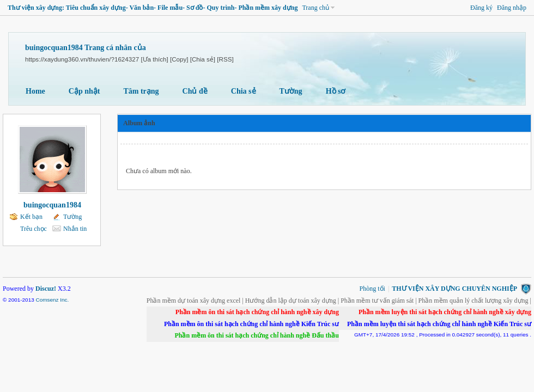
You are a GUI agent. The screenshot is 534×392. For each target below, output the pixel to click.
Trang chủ (315, 8)
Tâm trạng (141, 91)
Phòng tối (372, 289)
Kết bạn (31, 217)
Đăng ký (481, 8)
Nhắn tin (75, 229)
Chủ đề (195, 91)
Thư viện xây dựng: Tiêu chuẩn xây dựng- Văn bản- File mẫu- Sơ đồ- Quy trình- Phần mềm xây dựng (153, 8)
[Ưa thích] (154, 59)
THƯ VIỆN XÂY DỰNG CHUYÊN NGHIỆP (454, 289)
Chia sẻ (244, 91)
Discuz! (46, 289)
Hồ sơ (336, 91)
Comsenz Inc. (52, 300)
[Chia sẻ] (203, 59)
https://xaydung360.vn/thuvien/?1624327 (82, 59)
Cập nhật (84, 91)
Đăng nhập (512, 8)
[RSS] (225, 59)
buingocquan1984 (52, 205)
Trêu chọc (34, 229)
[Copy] (179, 59)
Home (35, 91)
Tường (291, 91)
